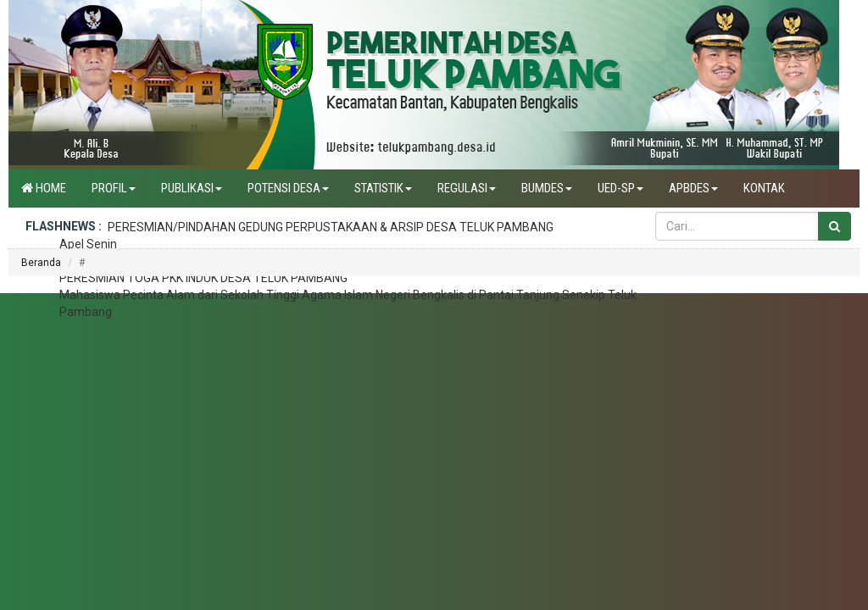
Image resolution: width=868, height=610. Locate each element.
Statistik (383, 188)
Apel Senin (88, 244)
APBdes (693, 188)
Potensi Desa (288, 188)
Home (44, 188)
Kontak (764, 188)
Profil (114, 188)
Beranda (41, 263)
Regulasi (467, 188)
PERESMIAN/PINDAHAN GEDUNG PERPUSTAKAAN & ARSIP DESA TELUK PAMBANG (331, 227)
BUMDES (547, 188)
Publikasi (192, 188)
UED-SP (620, 188)
